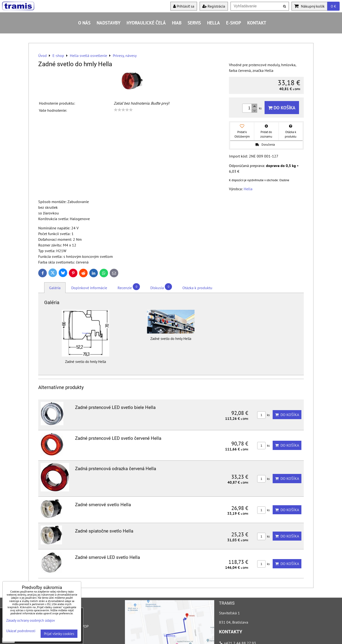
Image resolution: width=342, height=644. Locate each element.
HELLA (214, 23)
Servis (194, 23)
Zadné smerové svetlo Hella (103, 505)
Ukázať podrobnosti (21, 631)
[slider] (123, 110)
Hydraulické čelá (146, 23)
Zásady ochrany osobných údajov (31, 620)
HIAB (177, 23)
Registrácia (214, 6)
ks (263, 415)
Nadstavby (109, 23)
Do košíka (282, 108)
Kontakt (257, 23)
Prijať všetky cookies (59, 634)
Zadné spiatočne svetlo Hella (104, 531)
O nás (84, 23)
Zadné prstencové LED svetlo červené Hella (118, 438)
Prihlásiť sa (184, 6)
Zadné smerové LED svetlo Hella (107, 557)
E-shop (234, 23)
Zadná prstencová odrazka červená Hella (116, 469)
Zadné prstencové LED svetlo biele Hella (115, 407)
